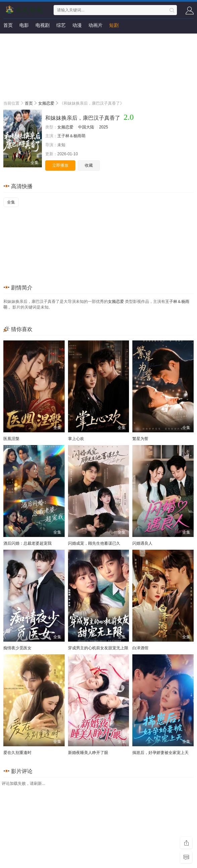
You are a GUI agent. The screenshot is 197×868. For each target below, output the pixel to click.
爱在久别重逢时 (17, 753)
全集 (11, 202)
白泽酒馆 (140, 648)
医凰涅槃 (11, 439)
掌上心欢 (76, 439)
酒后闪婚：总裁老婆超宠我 (27, 543)
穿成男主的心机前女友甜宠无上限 (98, 648)
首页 (8, 25)
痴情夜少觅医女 (17, 648)
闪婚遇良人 (142, 543)
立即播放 (60, 165)
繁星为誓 (140, 439)
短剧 (114, 25)
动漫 (77, 25)
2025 (104, 127)
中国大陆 (86, 127)
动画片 (95, 25)
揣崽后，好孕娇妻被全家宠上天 (160, 753)
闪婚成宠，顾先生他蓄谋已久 (94, 543)
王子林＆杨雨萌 (71, 136)
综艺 (61, 25)
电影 (24, 25)
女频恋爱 (46, 103)
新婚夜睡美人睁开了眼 (88, 753)
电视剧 (43, 25)
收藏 (89, 165)
